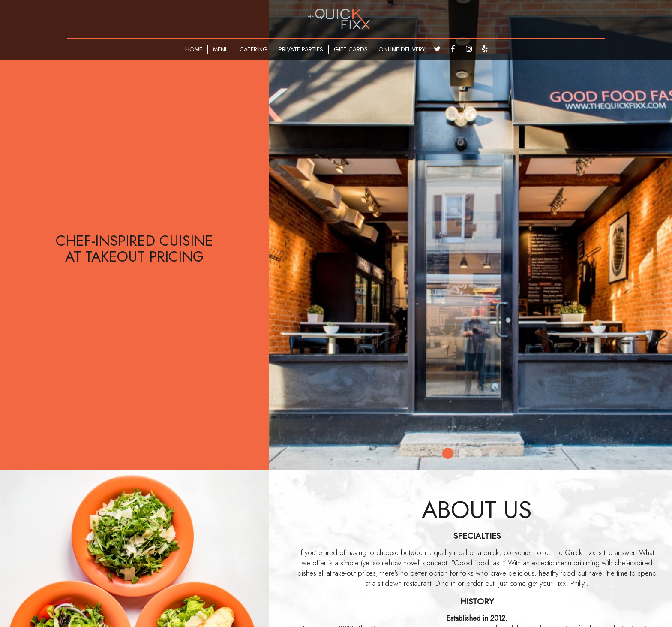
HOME (194, 49)
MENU (221, 49)
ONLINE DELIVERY (402, 49)
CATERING (254, 49)
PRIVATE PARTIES (301, 49)
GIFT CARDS (351, 49)
